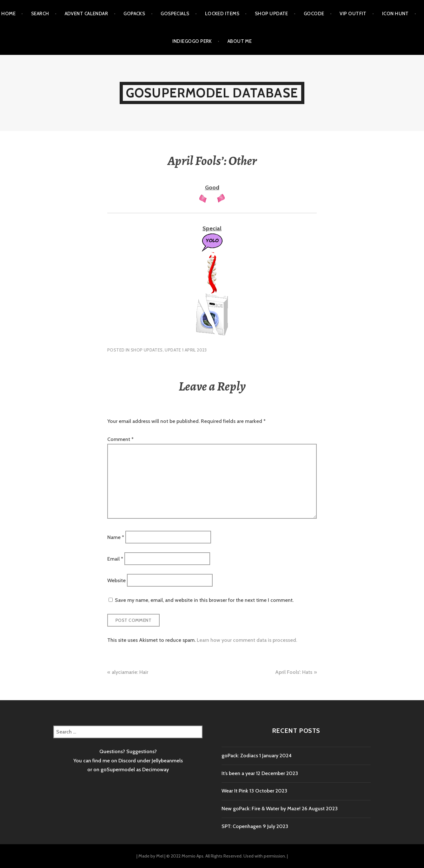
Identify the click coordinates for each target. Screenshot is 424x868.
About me (240, 41)
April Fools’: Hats (294, 672)
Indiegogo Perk (192, 41)
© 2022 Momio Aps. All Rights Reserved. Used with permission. (226, 856)
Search (40, 14)
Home (8, 14)
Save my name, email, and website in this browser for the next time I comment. (204, 600)
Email (115, 559)
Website (116, 580)
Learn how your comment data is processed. (247, 640)
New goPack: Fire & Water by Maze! (261, 809)
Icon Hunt (395, 14)
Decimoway (156, 769)
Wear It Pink (235, 791)
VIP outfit (353, 14)
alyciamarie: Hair (130, 672)
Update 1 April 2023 (186, 350)
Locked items (222, 14)
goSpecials (175, 14)
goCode (314, 14)
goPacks (134, 14)
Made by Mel (151, 856)
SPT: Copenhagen (242, 826)
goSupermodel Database (212, 93)
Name (116, 537)
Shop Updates (147, 350)
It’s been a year (238, 773)
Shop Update (272, 14)
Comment (120, 439)
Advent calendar (86, 14)
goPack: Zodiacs (240, 756)
